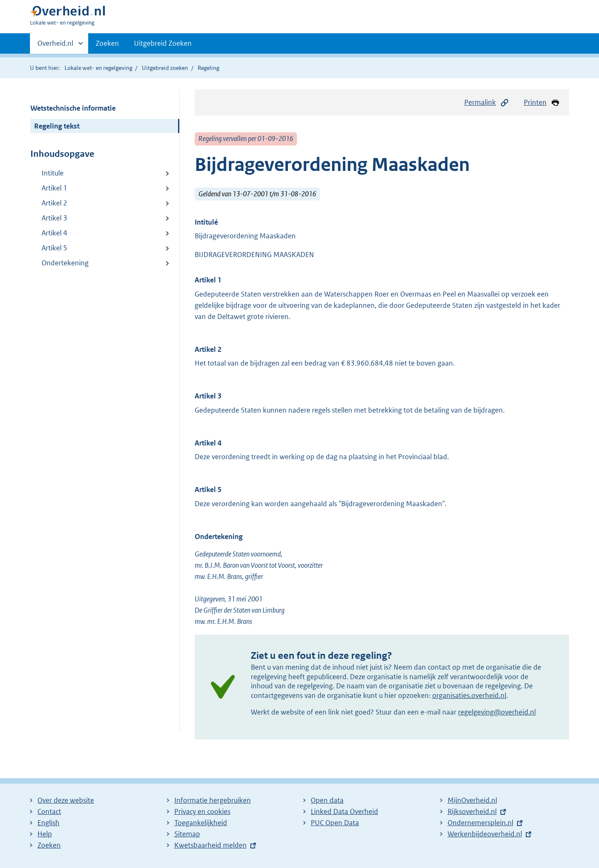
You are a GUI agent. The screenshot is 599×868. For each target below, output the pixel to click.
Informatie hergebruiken (213, 800)
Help (45, 834)
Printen (542, 103)
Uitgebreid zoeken (165, 68)
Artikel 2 (54, 203)
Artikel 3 (54, 218)
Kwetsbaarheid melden (210, 845)
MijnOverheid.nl (472, 800)
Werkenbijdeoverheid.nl (485, 834)
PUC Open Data (335, 823)
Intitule (53, 173)
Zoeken (107, 43)
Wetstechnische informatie (73, 108)
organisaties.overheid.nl (469, 695)
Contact (49, 811)
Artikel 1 (54, 188)
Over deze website (66, 800)
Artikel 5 (54, 248)
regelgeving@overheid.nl (497, 712)
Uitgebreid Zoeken (163, 43)
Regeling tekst (57, 126)
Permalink (487, 103)
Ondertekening (65, 263)
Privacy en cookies (202, 811)
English (48, 823)
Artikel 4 (54, 233)
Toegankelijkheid (201, 823)
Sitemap (187, 834)
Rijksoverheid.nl (472, 811)
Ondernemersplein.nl (480, 823)
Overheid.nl (55, 46)
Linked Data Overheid (344, 811)
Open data (327, 800)
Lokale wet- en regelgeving (98, 68)
